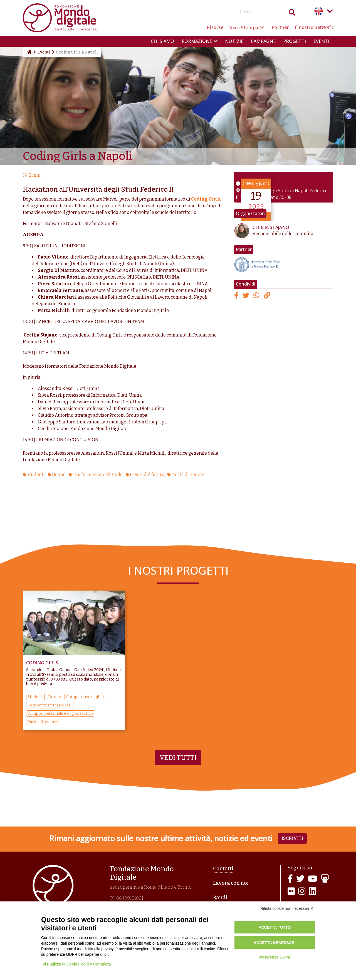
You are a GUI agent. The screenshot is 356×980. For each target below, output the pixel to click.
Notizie (234, 41)
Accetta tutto (275, 927)
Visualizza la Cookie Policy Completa (77, 964)
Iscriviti (292, 838)
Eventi (321, 41)
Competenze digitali (85, 697)
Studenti (36, 475)
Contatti (223, 869)
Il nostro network (314, 27)
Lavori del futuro (147, 475)
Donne (59, 475)
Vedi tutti (178, 758)
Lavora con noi (231, 883)
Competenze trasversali (50, 705)
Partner (280, 27)
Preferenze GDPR (275, 957)
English (319, 11)
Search (292, 14)
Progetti (295, 41)
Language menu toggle (330, 11)
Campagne (263, 41)
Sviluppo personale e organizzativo (60, 714)
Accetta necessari (275, 943)
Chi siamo (162, 41)
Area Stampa (244, 28)
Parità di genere (188, 475)
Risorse (215, 27)
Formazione (197, 41)
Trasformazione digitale (98, 475)
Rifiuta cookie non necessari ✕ (287, 908)
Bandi (220, 898)
